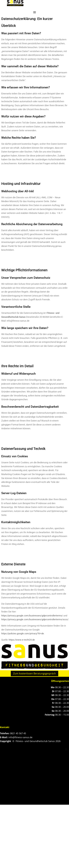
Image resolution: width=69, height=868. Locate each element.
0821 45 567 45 (18, 733)
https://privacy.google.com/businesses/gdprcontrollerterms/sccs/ (35, 619)
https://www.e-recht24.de (22, 640)
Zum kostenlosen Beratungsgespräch (34, 673)
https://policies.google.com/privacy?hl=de (23, 633)
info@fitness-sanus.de (20, 737)
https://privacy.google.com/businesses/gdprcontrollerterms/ (32, 616)
